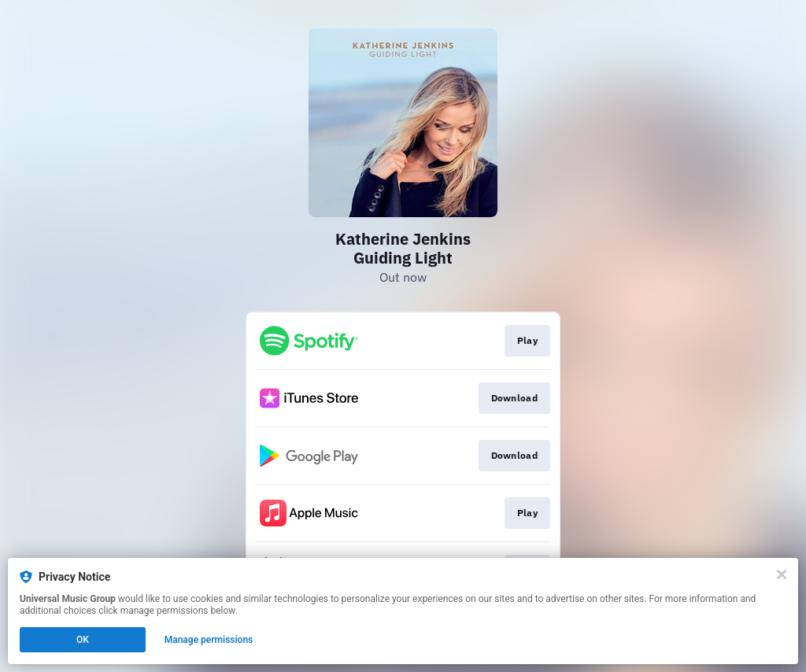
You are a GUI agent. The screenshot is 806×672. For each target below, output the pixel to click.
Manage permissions (209, 640)
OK (83, 640)
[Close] (782, 574)
